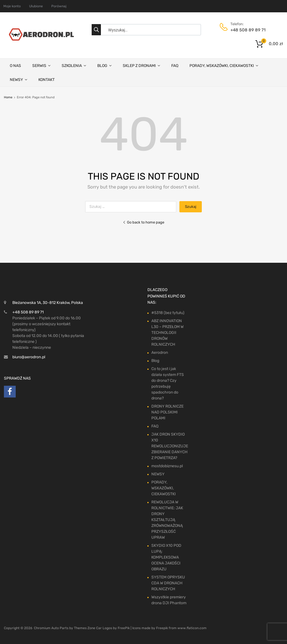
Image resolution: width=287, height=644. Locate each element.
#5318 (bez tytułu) (168, 313)
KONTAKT (47, 80)
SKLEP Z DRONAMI (141, 66)
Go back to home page (143, 222)
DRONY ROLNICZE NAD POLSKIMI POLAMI (167, 412)
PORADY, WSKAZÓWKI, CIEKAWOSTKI (224, 66)
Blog (155, 361)
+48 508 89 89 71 (244, 30)
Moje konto (12, 6)
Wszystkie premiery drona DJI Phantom (169, 600)
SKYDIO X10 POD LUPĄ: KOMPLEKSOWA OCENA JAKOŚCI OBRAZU (166, 557)
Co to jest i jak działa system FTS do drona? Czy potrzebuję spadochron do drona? (168, 383)
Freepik (162, 628)
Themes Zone (85, 628)
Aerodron (160, 353)
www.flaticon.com (192, 628)
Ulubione (36, 6)
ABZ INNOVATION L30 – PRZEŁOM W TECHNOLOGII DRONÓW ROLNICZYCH (167, 333)
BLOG (104, 66)
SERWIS (41, 66)
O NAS (15, 66)
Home (8, 97)
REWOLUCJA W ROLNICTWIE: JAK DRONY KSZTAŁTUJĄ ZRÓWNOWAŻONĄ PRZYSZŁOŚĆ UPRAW (167, 520)
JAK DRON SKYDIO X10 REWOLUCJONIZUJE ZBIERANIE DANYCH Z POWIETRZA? (170, 446)
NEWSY (18, 80)
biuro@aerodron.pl (29, 357)
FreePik (124, 628)
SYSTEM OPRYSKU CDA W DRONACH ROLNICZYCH (168, 583)
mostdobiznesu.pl (167, 466)
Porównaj (59, 6)
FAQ (175, 66)
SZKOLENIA (74, 66)
